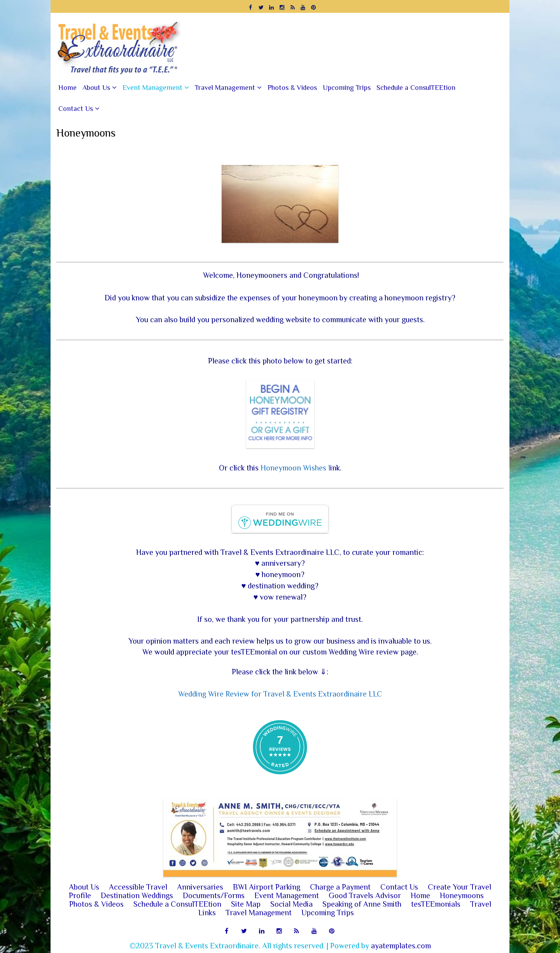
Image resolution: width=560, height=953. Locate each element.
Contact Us (76, 109)
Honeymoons (462, 895)
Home (67, 88)
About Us (96, 88)
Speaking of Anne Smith (362, 904)
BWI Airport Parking (267, 887)
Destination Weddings (137, 895)
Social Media (291, 904)
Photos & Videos (292, 88)
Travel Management (225, 88)
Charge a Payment (340, 887)
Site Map (246, 904)
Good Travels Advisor (365, 895)
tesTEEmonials (436, 904)
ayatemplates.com (401, 946)
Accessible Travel (138, 887)
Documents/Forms (214, 895)
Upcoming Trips (347, 88)
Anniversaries (200, 887)
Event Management (152, 88)
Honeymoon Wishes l (295, 468)
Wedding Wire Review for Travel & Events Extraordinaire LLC (280, 694)
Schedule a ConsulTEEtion (416, 88)
